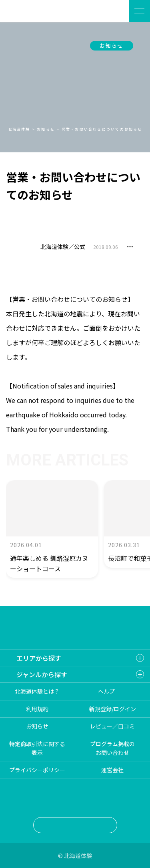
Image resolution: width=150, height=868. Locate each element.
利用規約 (37, 709)
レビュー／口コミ (112, 726)
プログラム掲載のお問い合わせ (112, 748)
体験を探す (113, 11)
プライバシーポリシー (37, 770)
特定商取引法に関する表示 (37, 748)
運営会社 (112, 770)
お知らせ (112, 46)
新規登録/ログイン (113, 709)
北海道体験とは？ (37, 691)
